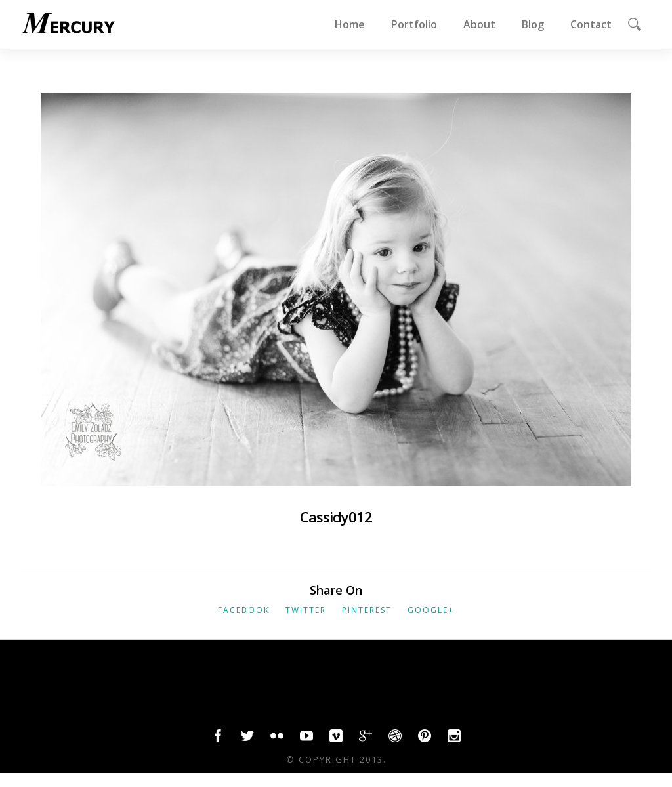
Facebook (244, 610)
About (479, 24)
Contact (591, 24)
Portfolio (414, 24)
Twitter (306, 610)
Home (350, 24)
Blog (533, 24)
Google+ (431, 610)
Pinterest (367, 610)
